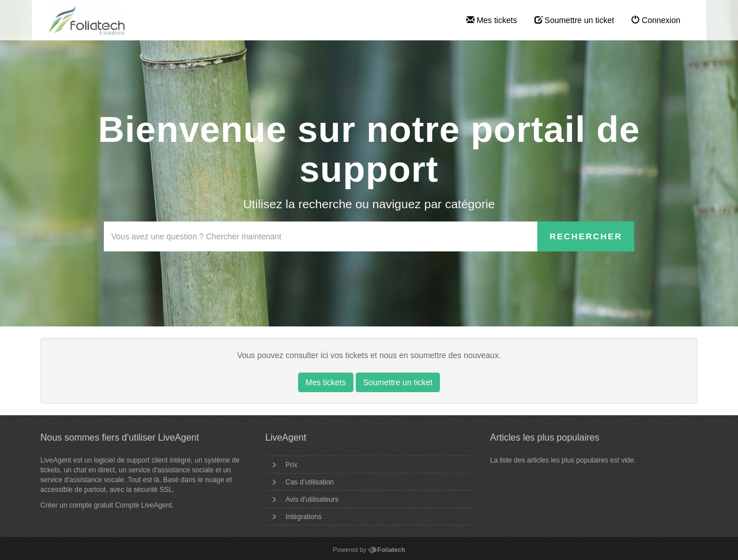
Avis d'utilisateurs (312, 499)
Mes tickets (492, 20)
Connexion (656, 20)
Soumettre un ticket (575, 20)
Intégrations (304, 517)
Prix (291, 465)
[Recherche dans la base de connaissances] (321, 236)
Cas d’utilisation (310, 482)
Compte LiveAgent (143, 505)
